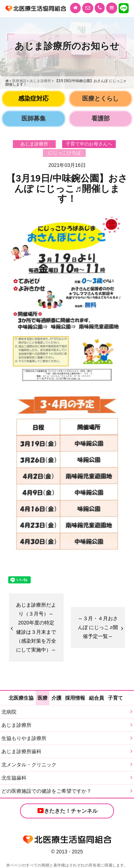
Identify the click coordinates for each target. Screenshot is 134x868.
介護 (56, 698)
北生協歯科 (14, 778)
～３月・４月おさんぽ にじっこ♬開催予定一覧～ (98, 627)
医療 (43, 698)
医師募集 (34, 119)
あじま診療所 (16, 725)
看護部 (101, 119)
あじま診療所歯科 (21, 751)
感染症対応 (33, 99)
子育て (115, 698)
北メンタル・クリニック (29, 765)
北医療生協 (21, 698)
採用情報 (75, 698)
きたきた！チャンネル (67, 811)
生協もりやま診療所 (24, 738)
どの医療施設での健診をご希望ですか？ (46, 791)
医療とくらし (100, 99)
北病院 (9, 712)
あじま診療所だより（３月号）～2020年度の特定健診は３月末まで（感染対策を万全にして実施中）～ (36, 627)
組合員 (96, 698)
